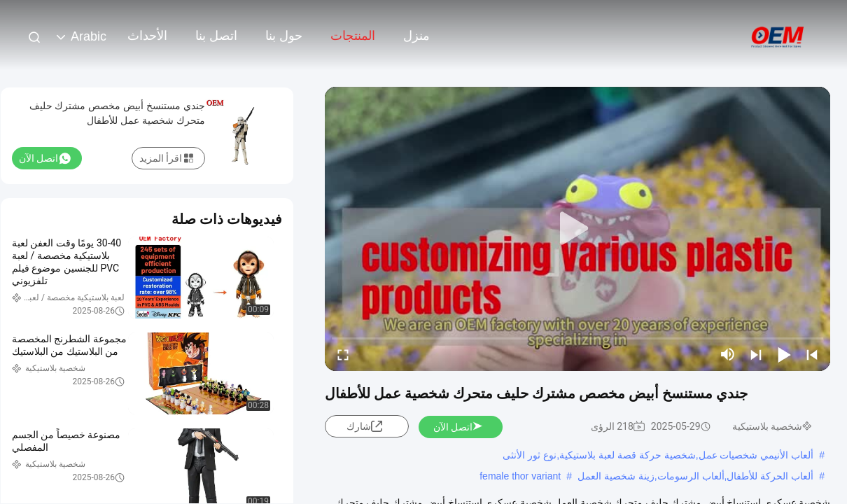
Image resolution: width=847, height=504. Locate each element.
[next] (756, 354)
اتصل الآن (458, 427)
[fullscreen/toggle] (343, 354)
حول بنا (284, 36)
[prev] (812, 354)
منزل (416, 36)
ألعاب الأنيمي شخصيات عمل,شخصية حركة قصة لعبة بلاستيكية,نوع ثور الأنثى (658, 455)
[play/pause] (784, 354)
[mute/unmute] (728, 354)
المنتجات (353, 36)
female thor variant (520, 476)
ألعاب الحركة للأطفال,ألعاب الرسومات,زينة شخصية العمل (695, 476)
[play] (577, 229)
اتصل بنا (216, 36)
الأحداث (147, 36)
